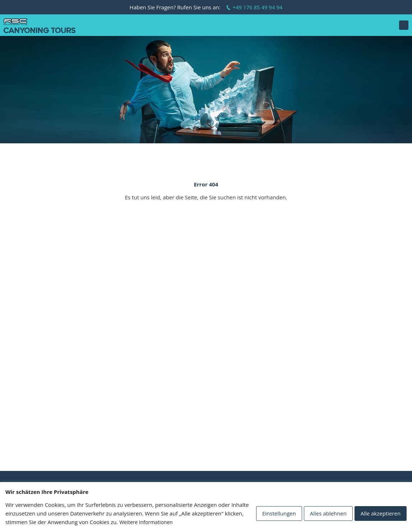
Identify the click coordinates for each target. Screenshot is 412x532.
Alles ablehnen (328, 513)
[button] (404, 25)
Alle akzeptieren (380, 513)
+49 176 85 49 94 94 (258, 7)
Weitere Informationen (146, 522)
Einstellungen (279, 513)
